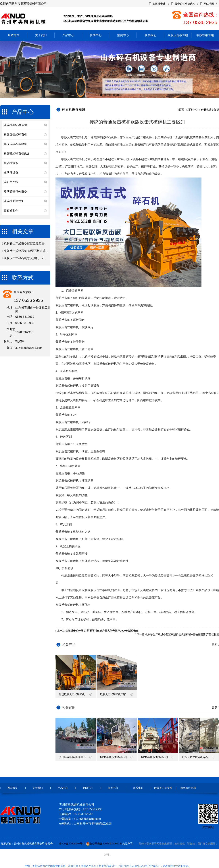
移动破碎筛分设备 (15, 191)
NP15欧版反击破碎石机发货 (117, 757)
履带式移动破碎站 (185, 4)
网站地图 (209, 4)
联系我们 (150, 35)
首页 (181, 110)
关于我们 (41, 35)
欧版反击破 (159, 4)
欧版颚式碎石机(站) (16, 153)
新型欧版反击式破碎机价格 (76, 694)
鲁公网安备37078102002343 (106, 844)
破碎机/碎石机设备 (16, 125)
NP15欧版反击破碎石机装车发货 (160, 757)
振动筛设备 (11, 172)
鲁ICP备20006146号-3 (72, 844)
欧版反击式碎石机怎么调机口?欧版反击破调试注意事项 (40, 258)
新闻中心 (96, 35)
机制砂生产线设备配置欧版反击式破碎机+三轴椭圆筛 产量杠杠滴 (46, 244)
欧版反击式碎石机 (15, 135)
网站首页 (14, 35)
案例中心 (123, 35)
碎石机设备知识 (210, 110)
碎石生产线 (11, 182)
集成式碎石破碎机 (15, 144)
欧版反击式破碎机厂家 (117, 694)
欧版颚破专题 (205, 35)
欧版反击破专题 (178, 35)
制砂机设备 (11, 163)
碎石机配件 (11, 210)
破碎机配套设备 (14, 201)
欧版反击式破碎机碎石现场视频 (200, 757)
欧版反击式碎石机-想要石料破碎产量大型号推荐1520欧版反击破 (45, 251)
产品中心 (68, 35)
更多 (215, 645)
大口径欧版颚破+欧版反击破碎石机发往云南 (77, 757)
